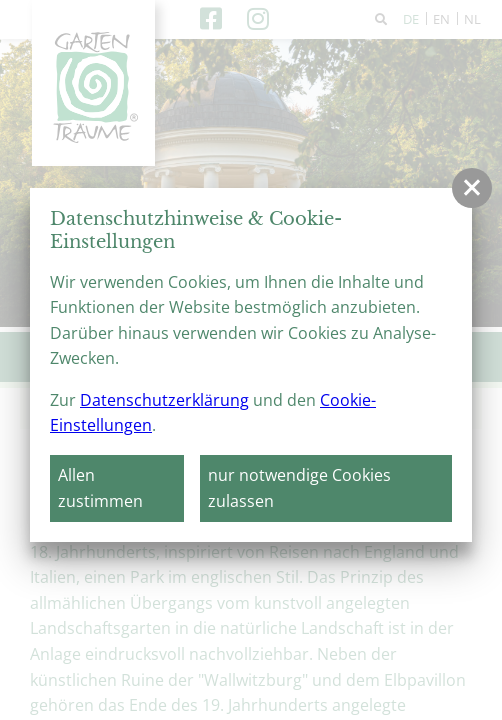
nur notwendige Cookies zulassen (299, 488)
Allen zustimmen (100, 488)
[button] (472, 188)
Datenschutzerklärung (164, 400)
